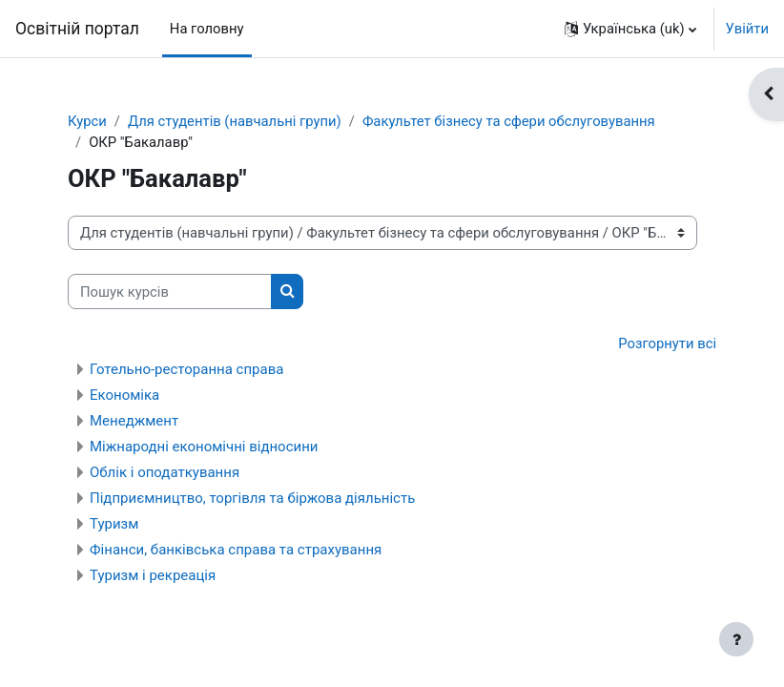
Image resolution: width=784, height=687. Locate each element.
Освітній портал (77, 29)
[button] (630, 29)
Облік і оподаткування (165, 472)
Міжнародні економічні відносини (204, 447)
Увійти (747, 29)
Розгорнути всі (667, 343)
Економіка (124, 395)
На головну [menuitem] (207, 29)
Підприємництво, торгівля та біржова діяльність (252, 498)
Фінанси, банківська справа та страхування (236, 550)
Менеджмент (134, 421)
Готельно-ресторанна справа (186, 369)
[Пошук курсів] (170, 291)
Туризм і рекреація (153, 575)
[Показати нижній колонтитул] (736, 639)
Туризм (114, 524)
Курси (87, 121)
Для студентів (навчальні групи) (235, 121)
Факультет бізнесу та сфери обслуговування (509, 121)
